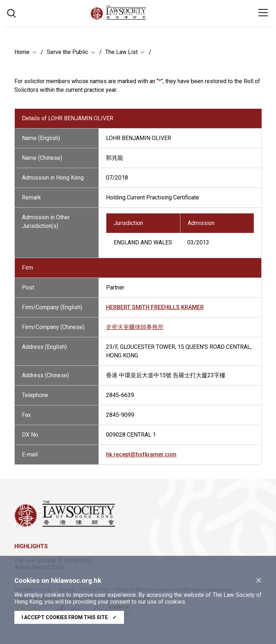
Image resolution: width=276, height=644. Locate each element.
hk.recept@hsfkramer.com (141, 455)
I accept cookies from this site (69, 617)
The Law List (121, 52)
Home (22, 52)
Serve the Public (67, 52)
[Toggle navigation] (263, 13)
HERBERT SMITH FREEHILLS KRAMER (155, 308)
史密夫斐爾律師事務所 (135, 328)
